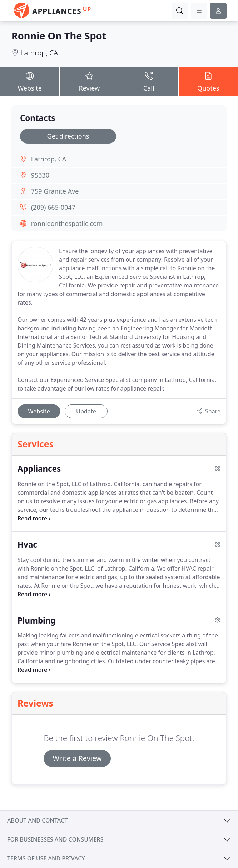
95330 (40, 175)
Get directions (68, 136)
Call (149, 81)
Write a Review (77, 758)
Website (30, 81)
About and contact (37, 820)
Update (86, 411)
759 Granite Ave (55, 191)
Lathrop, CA (39, 53)
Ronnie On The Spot (59, 36)
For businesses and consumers (55, 839)
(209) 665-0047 (53, 207)
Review (90, 81)
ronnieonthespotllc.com (67, 223)
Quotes (209, 81)
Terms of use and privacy (46, 858)
